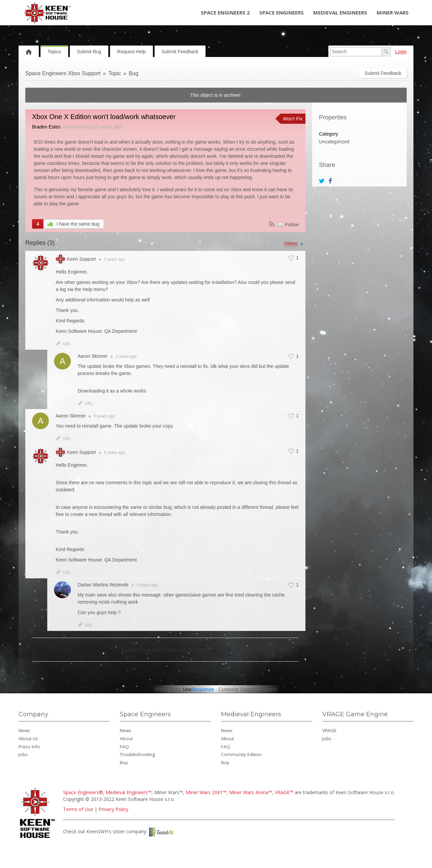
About (126, 739)
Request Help (131, 52)
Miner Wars (393, 12)
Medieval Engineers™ (129, 792)
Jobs (23, 754)
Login (401, 52)
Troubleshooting (137, 754)
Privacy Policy (113, 809)
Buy (124, 762)
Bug (133, 73)
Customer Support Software (248, 689)
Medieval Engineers (340, 12)
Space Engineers (281, 12)
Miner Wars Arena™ (251, 792)
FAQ (124, 747)
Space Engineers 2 (225, 12)
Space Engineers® (83, 792)
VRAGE (329, 730)
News (24, 730)
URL (63, 344)
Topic (115, 73)
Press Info (29, 747)
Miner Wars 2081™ (206, 792)
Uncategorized (334, 142)
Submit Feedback (180, 52)
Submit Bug (89, 52)
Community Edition (241, 754)
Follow (292, 225)
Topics (54, 52)
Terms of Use (78, 809)
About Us (28, 739)
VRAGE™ (284, 792)
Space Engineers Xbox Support (63, 73)
